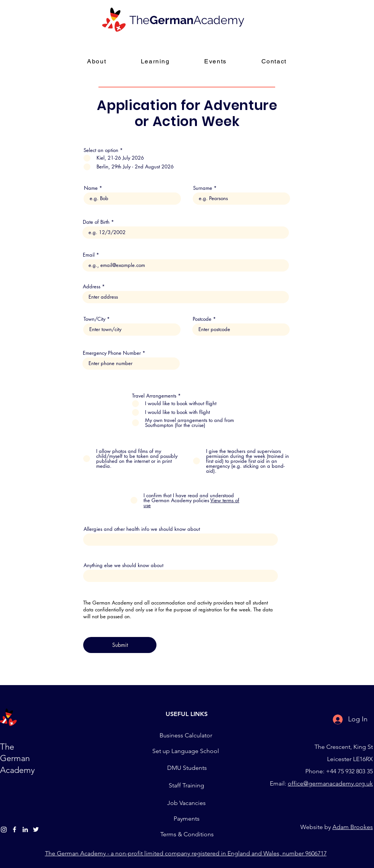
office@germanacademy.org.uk (330, 783)
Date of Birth (96, 222)
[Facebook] (15, 829)
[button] (155, 62)
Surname (203, 188)
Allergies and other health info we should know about (142, 529)
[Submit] (120, 645)
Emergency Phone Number (112, 353)
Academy (219, 20)
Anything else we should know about (123, 565)
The (139, 20)
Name (91, 188)
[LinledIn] (25, 829)
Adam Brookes (353, 827)
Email (89, 255)
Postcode (202, 319)
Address (92, 287)
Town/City (94, 319)
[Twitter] (36, 829)
